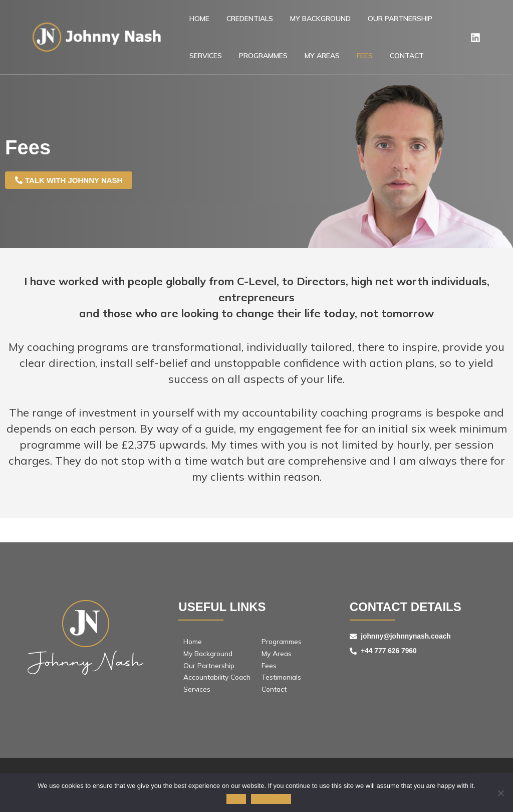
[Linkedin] (475, 44)
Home (195, 22)
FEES (293, 65)
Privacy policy (271, 799)
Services (425, 22)
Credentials (236, 22)
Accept (236, 799)
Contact (326, 65)
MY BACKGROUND (298, 22)
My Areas (259, 65)
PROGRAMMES (209, 65)
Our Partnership (368, 22)
